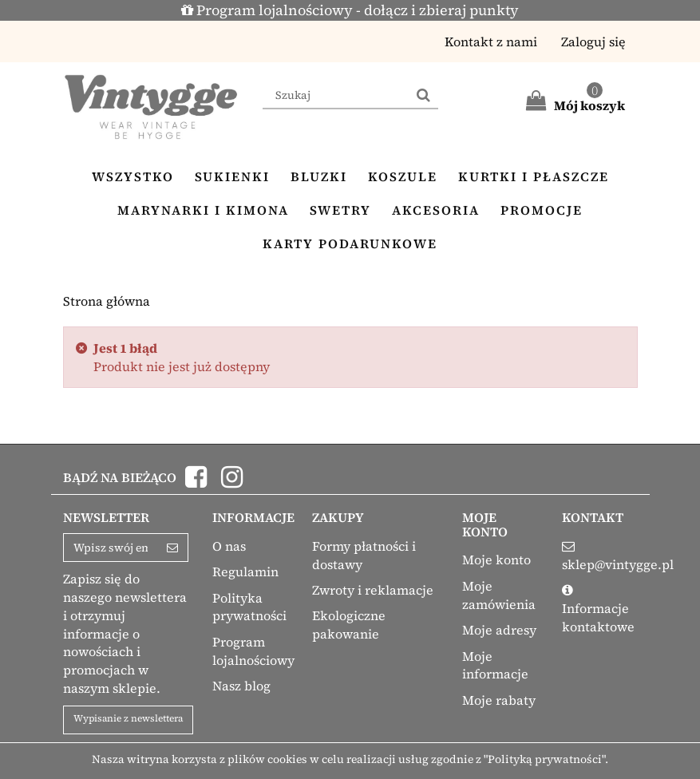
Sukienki (232, 176)
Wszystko (133, 176)
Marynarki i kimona (203, 210)
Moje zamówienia (499, 595)
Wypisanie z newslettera (128, 718)
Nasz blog (241, 686)
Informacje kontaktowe (598, 617)
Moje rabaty (499, 700)
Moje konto (496, 560)
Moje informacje (495, 665)
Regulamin (245, 571)
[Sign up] (173, 548)
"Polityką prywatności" (544, 759)
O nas (229, 546)
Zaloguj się (593, 42)
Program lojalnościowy (253, 651)
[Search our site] (336, 96)
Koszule (403, 176)
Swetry (340, 210)
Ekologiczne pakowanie (349, 625)
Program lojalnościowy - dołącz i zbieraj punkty (350, 10)
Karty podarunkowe (350, 243)
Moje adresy (499, 630)
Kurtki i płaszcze (534, 176)
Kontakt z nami (491, 42)
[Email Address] (111, 548)
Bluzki (319, 176)
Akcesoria (436, 210)
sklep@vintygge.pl (618, 564)
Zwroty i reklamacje (373, 590)
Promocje (542, 210)
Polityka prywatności (249, 607)
